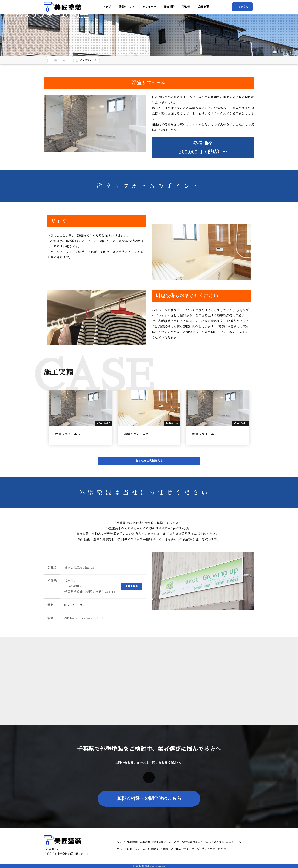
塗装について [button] (127, 7)
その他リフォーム (135, 849)
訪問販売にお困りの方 (166, 842)
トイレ (243, 842)
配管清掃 (169, 7)
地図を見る (132, 586)
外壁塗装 (132, 842)
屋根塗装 (145, 842)
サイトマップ (191, 849)
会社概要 (203, 7)
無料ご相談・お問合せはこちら (149, 799)
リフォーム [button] (149, 7)
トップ (107, 7)
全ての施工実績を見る (149, 461)
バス (119, 849)
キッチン (231, 842)
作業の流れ (217, 842)
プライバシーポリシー (215, 849)
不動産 (186, 7)
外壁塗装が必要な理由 (195, 842)
